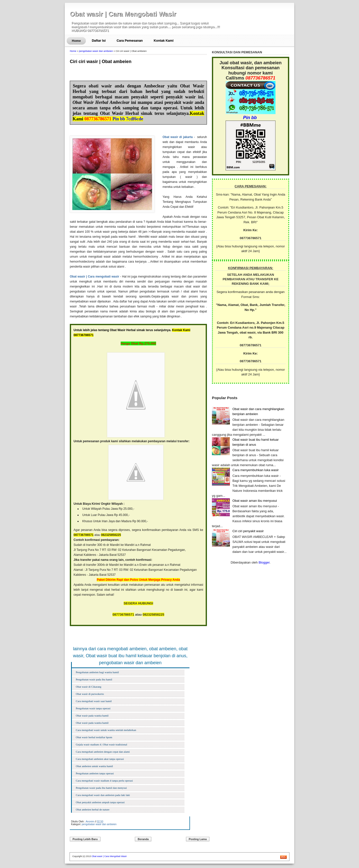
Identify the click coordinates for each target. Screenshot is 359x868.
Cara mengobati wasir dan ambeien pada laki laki (103, 795)
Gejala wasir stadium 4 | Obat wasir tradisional (101, 744)
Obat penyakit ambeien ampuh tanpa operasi (100, 802)
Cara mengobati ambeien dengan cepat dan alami (103, 752)
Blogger (264, 562)
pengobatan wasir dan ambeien (96, 51)
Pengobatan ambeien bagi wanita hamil (97, 672)
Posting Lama (198, 839)
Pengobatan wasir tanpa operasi (93, 708)
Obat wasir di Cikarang (89, 687)
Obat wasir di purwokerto (90, 694)
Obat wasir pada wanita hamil (92, 716)
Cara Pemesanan (130, 40)
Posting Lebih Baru (85, 839)
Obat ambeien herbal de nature (93, 809)
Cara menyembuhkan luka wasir (256, 470)
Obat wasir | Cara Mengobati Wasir (123, 14)
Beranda (143, 839)
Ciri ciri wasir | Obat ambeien (101, 62)
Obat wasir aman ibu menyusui (255, 501)
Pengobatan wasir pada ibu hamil (94, 679)
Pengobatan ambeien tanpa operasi (95, 773)
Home (76, 41)
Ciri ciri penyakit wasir (248, 531)
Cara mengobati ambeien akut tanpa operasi (100, 759)
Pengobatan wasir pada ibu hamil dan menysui (101, 788)
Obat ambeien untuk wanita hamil (94, 766)
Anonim (90, 822)
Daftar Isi (99, 40)
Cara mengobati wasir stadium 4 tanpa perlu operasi (104, 781)
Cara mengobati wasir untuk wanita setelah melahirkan (106, 730)
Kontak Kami (164, 40)
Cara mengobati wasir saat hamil (94, 701)
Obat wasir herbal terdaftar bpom (94, 737)
